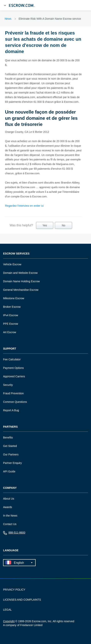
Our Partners (11, 454)
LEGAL (7, 610)
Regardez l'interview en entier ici (24, 206)
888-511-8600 (14, 533)
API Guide (9, 471)
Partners (10, 427)
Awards (8, 507)
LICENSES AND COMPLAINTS (22, 600)
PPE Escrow (11, 324)
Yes (45, 225)
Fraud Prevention (13, 393)
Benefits (8, 437)
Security (8, 385)
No (63, 225)
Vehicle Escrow (12, 264)
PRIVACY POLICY (14, 590)
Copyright (9, 621)
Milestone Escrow (14, 298)
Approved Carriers (14, 376)
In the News (10, 516)
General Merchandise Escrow (21, 290)
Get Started (10, 446)
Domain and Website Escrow (20, 273)
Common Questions (15, 402)
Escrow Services (16, 254)
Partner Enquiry (12, 463)
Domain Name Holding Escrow (21, 281)
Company (10, 488)
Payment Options (13, 368)
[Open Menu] (5, 5)
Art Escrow (10, 332)
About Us (9, 499)
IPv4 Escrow (11, 315)
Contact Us (10, 524)
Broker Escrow (12, 307)
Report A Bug (11, 410)
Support (10, 349)
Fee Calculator (12, 359)
